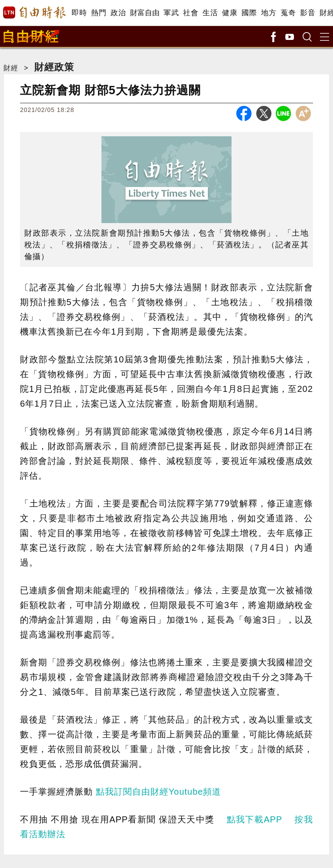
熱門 (99, 13)
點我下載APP (255, 819)
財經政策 (54, 67)
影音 (308, 13)
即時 (79, 13)
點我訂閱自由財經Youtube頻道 (159, 792)
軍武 (171, 13)
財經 (11, 68)
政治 (118, 13)
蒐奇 (288, 13)
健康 (230, 13)
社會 (191, 13)
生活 (210, 13)
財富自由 (145, 13)
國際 (249, 13)
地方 (269, 13)
